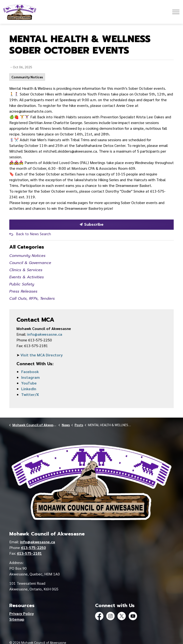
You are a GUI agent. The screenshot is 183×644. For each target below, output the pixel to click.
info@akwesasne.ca (45, 334)
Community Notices (27, 77)
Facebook (30, 372)
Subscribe (91, 225)
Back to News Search (33, 234)
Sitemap (17, 619)
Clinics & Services (26, 270)
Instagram (30, 377)
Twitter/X (30, 394)
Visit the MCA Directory (42, 355)
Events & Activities (27, 277)
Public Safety (22, 284)
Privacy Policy (22, 613)
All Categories (27, 247)
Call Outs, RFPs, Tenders (32, 299)
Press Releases (23, 291)
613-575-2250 (33, 547)
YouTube (29, 383)
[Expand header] (176, 12)
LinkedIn (29, 389)
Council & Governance (30, 263)
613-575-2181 (29, 553)
